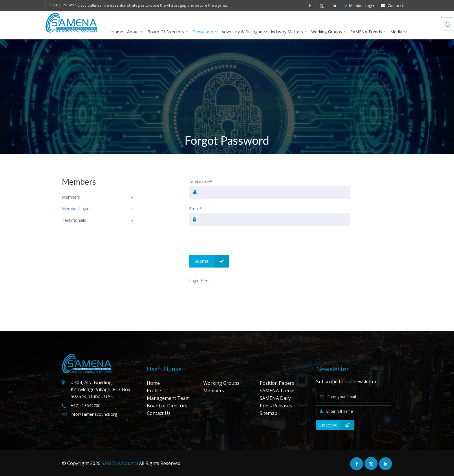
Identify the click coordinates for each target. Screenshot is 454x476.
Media (398, 32)
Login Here (199, 281)
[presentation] (233, 244)
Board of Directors (168, 32)
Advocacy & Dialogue (244, 32)
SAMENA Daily (275, 398)
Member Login (359, 6)
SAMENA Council (120, 463)
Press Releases (276, 406)
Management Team (168, 398)
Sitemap (269, 413)
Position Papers (277, 383)
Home (117, 32)
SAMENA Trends (368, 32)
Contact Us (394, 6)
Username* (201, 181)
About (135, 32)
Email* (195, 208)
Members (214, 391)
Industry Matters (289, 32)
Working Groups (329, 32)
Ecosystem (205, 32)
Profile (154, 391)
